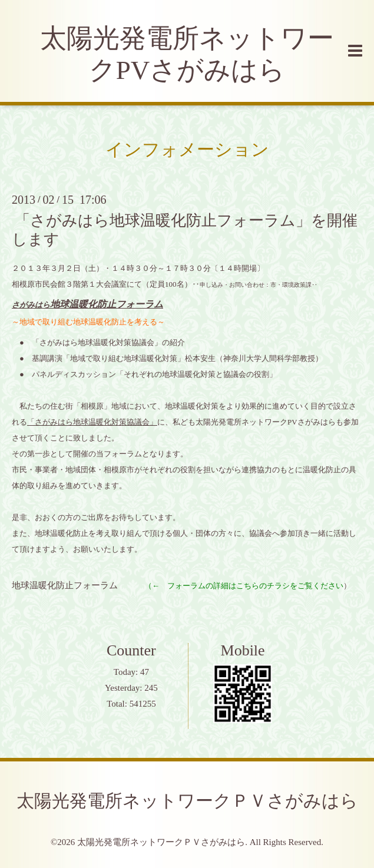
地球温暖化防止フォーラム (65, 585)
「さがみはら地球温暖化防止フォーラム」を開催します (185, 230)
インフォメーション (187, 149)
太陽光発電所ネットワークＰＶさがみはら (187, 801)
